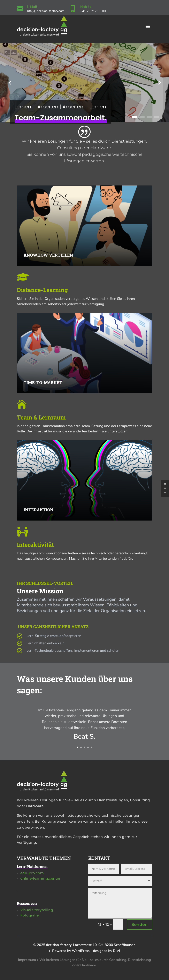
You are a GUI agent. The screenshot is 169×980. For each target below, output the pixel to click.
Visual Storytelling (37, 910)
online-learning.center (40, 878)
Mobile (86, 7)
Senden (140, 924)
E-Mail (32, 7)
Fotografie (29, 915)
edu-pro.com (32, 873)
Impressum (27, 960)
